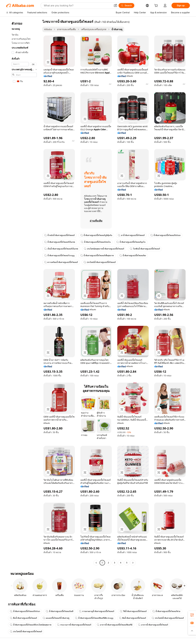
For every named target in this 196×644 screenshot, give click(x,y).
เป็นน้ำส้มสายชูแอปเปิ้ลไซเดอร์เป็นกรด (61, 249)
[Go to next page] (133, 563)
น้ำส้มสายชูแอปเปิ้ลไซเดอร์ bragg (59, 256)
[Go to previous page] (96, 563)
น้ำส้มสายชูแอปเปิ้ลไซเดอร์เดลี (59, 611)
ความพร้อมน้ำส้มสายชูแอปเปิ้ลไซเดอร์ (61, 262)
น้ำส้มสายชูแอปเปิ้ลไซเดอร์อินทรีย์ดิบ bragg (94, 618)
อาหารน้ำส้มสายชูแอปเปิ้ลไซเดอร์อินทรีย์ (115, 625)
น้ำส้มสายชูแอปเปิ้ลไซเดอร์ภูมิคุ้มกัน (96, 235)
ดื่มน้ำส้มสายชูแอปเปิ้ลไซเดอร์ (23, 618)
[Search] (126, 6)
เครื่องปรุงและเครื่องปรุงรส (94, 29)
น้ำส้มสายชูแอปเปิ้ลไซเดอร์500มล (165, 235)
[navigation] (23, 293)
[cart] (157, 6)
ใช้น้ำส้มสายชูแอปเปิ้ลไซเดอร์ (133, 611)
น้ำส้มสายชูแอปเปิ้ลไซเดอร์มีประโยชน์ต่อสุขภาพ (31, 625)
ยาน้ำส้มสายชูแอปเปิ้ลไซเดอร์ (131, 235)
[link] (192, 615)
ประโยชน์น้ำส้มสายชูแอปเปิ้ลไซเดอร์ (100, 262)
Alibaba (48, 29)
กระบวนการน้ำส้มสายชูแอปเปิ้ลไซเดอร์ (74, 625)
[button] (115, 6)
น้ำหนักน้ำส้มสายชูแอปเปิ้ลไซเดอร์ (59, 235)
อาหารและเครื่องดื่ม (66, 29)
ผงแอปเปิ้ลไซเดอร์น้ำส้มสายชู (56, 618)
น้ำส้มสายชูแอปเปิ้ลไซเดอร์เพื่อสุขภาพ (97, 256)
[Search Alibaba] (77, 6)
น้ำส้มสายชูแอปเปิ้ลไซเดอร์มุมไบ (131, 242)
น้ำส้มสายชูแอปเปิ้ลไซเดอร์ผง (133, 256)
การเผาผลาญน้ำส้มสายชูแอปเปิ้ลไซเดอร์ (97, 611)
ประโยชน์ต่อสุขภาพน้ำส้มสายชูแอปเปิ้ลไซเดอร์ (104, 249)
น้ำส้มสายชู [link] (117, 29)
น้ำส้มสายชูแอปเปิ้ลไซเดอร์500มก (25, 611)
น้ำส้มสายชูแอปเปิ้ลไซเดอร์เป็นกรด (60, 242)
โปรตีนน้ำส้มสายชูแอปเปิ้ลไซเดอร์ (145, 249)
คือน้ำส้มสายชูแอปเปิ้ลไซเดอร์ (133, 618)
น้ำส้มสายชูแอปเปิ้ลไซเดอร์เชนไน (96, 242)
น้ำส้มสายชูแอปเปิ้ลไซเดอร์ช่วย (166, 611)
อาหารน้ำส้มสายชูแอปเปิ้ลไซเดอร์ (153, 625)
